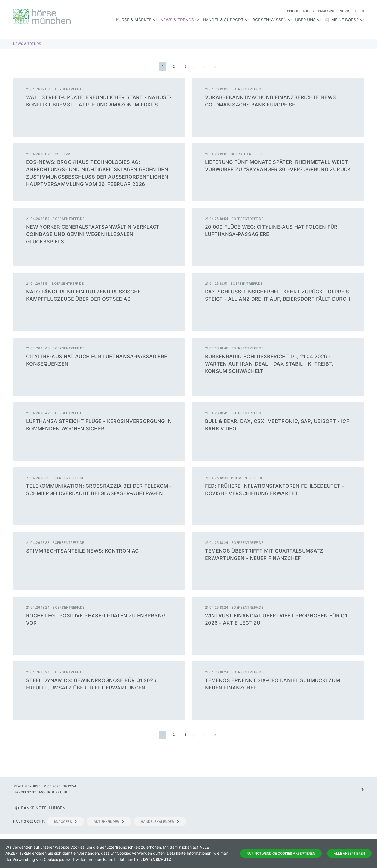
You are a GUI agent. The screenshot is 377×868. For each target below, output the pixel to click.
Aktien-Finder (109, 822)
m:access (66, 822)
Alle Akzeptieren (349, 853)
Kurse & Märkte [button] (136, 20)
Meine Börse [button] (344, 20)
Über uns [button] (308, 20)
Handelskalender (160, 822)
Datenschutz (157, 859)
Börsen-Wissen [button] (272, 20)
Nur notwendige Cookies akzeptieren (281, 853)
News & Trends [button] (180, 20)
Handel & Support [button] (226, 20)
